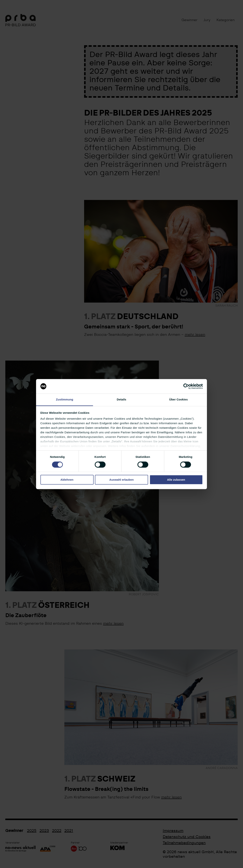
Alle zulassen (176, 480)
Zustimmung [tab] (65, 400)
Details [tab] (121, 400)
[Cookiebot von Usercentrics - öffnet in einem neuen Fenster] (186, 386)
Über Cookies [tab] (178, 400)
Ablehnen (67, 480)
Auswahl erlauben (121, 480)
